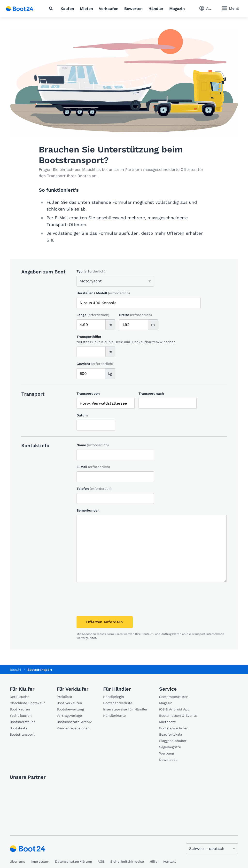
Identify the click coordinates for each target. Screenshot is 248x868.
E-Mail (93, 467)
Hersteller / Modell (103, 293)
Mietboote (167, 722)
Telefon (94, 489)
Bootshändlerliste (118, 703)
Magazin (177, 9)
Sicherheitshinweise (127, 861)
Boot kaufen (20, 709)
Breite (136, 315)
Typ (91, 271)
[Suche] (52, 8)
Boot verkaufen (69, 703)
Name (93, 445)
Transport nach (151, 393)
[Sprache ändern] (212, 849)
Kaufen (67, 9)
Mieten (86, 9)
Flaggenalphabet (173, 741)
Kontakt (170, 861)
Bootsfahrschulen (174, 728)
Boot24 (15, 670)
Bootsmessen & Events (178, 716)
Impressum (40, 861)
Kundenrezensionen (73, 728)
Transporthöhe (89, 337)
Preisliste (64, 697)
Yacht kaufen (21, 716)
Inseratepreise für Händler (125, 709)
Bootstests (18, 728)
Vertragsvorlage (69, 716)
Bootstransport (22, 734)
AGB (101, 861)
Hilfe (154, 861)
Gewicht (95, 364)
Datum (82, 415)
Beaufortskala (171, 734)
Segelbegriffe (170, 747)
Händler (156, 9)
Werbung (167, 753)
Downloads (168, 760)
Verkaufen (109, 9)
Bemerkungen (88, 510)
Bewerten (133, 9)
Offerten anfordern (106, 622)
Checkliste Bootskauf (27, 703)
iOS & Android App (174, 709)
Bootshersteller (22, 722)
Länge (93, 315)
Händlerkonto (114, 716)
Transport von (88, 393)
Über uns (17, 861)
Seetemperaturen (174, 697)
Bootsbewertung (70, 709)
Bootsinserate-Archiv (74, 722)
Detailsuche (19, 697)
